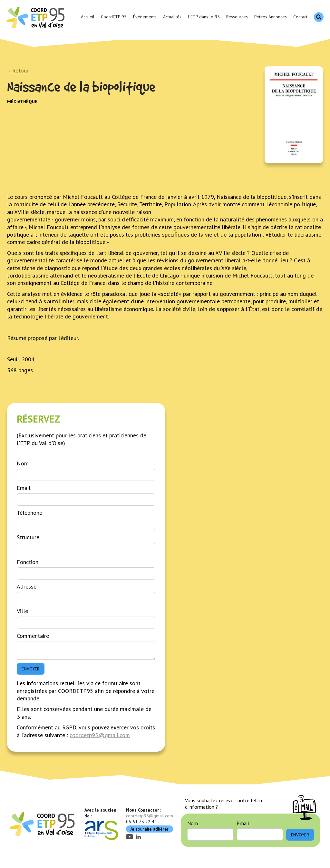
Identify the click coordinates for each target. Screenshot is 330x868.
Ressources (237, 17)
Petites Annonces (271, 17)
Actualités (172, 17)
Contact (300, 17)
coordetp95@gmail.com (100, 735)
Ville (22, 611)
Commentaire (33, 636)
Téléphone (29, 513)
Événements (145, 17)
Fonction (28, 562)
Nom (23, 463)
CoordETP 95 (114, 17)
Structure (28, 537)
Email (24, 488)
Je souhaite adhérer (150, 829)
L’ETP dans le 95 (204, 17)
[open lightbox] (294, 115)
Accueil (88, 17)
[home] (36, 17)
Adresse (27, 586)
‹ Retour (19, 70)
